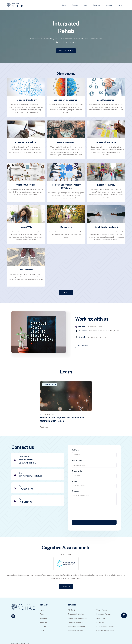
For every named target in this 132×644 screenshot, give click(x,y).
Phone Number (77, 471)
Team (85, 5)
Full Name (76, 450)
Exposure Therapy (104, 614)
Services (75, 5)
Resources (96, 5)
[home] (15, 5)
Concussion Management (78, 618)
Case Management (75, 622)
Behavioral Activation (76, 626)
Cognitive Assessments (105, 631)
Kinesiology (101, 622)
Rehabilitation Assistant (105, 626)
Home (64, 5)
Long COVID (101, 618)
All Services (73, 610)
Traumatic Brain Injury (77, 614)
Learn (42, 631)
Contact (120, 5)
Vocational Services (76, 631)
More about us (83, 345)
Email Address (77, 460)
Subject (75, 482)
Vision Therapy (102, 610)
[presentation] (88, 511)
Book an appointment (66, 51)
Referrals (109, 5)
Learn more (66, 297)
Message (75, 491)
